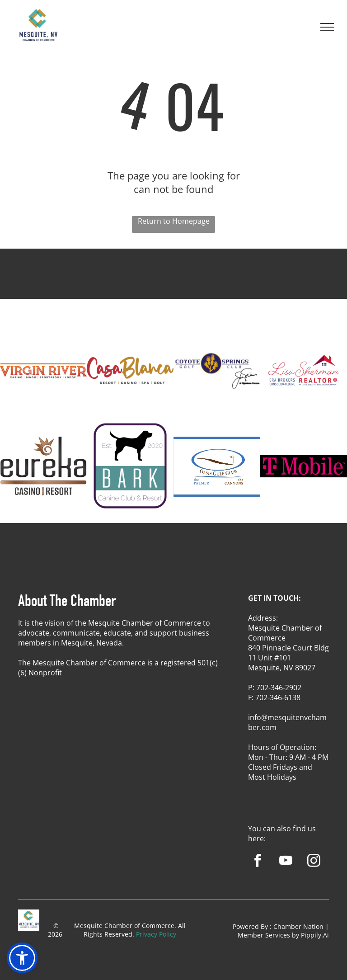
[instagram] (314, 862)
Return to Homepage (174, 221)
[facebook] (258, 862)
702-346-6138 (278, 697)
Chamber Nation (298, 926)
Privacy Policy (156, 934)
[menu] (327, 27)
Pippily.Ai (315, 935)
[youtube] (286, 862)
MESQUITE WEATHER (173, 282)
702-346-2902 (279, 688)
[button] (22, 958)
